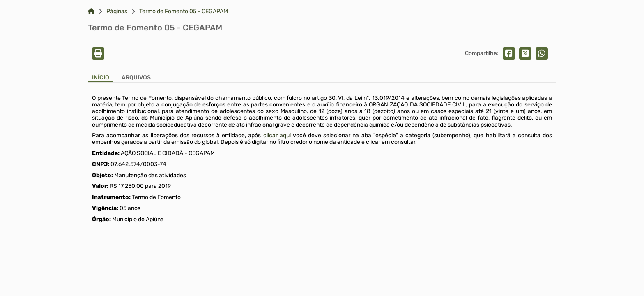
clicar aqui (277, 135)
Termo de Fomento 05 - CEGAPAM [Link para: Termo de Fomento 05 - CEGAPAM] (184, 12)
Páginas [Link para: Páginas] (117, 12)
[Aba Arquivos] (136, 78)
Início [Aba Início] (101, 78)
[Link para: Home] (91, 12)
